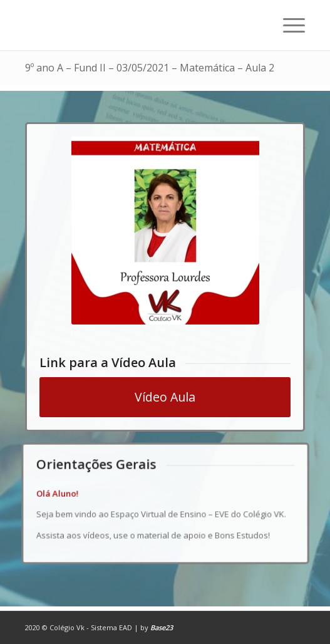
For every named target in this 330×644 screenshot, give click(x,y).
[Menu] (288, 25)
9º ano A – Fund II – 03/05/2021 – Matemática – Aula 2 (150, 68)
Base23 (162, 627)
